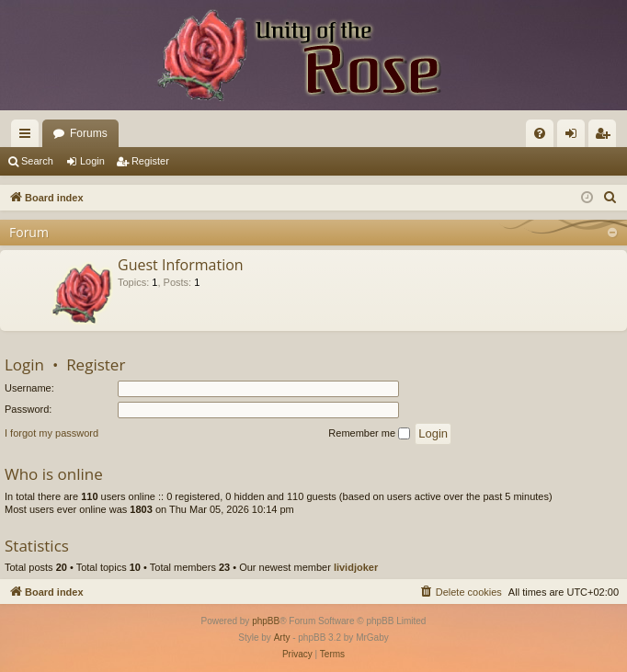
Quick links (28, 137)
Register (150, 161)
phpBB (266, 621)
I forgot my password (51, 433)
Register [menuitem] (606, 137)
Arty (282, 638)
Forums (89, 133)
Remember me (369, 434)
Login (92, 161)
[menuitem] (540, 133)
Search (37, 161)
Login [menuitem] (575, 137)
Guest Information (181, 265)
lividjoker (356, 567)
